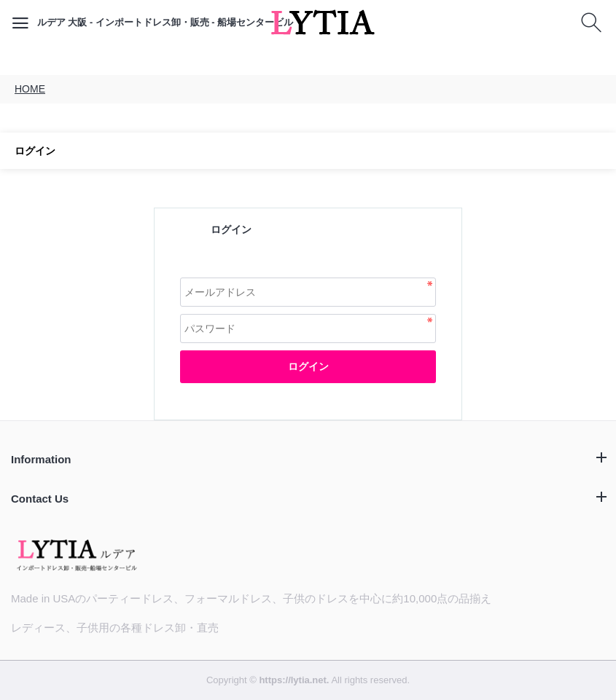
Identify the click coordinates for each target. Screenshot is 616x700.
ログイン (308, 366)
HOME (30, 89)
